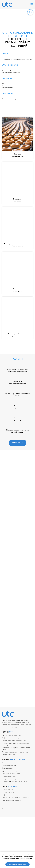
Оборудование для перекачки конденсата (15, 779)
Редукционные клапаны (9, 765)
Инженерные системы (9, 776)
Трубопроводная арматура (10, 771)
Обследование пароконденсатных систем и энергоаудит (15, 744)
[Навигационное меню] (32, 4)
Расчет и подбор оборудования (11, 735)
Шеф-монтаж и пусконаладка (11, 738)
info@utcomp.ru (7, 795)
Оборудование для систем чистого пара (14, 781)
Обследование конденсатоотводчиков (14, 741)
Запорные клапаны (8, 768)
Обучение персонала (8, 755)
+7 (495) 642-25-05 (8, 792)
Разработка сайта (7, 809)
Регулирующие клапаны (9, 763)
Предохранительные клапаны (11, 773)
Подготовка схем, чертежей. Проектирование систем (16, 748)
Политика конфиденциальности (12, 800)
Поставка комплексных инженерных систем (15, 752)
